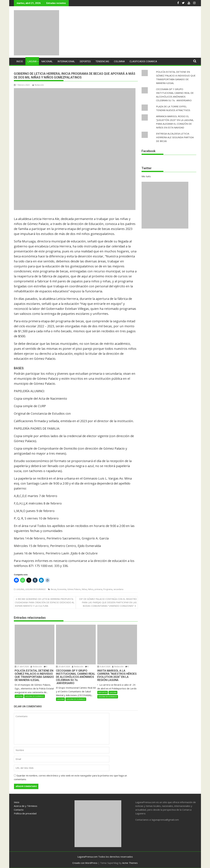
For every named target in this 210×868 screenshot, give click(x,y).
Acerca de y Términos (26, 806)
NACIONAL (47, 61)
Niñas (84, 589)
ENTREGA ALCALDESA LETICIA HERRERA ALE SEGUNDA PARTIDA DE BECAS (175, 137)
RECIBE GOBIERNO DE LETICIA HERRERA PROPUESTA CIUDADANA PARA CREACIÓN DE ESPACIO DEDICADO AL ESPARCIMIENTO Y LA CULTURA (45, 602)
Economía (62, 589)
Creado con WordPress (85, 863)
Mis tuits (146, 176)
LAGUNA (32, 61)
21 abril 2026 (22, 667)
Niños (91, 589)
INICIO (20, 61)
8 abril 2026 (104, 667)
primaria (98, 589)
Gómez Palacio (74, 589)
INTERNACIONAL (66, 61)
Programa (108, 589)
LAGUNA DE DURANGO (35, 589)
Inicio (17, 802)
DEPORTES (85, 61)
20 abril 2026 (63, 667)
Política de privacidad (25, 813)
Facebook (148, 151)
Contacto (19, 809)
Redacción (38, 85)
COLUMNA (119, 61)
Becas (53, 589)
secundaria (118, 589)
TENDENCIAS (102, 61)
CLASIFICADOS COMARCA (143, 61)
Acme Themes (130, 863)
